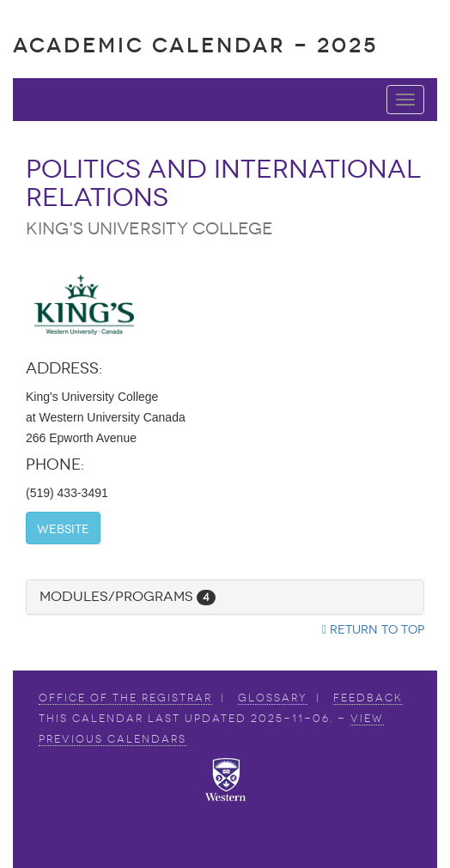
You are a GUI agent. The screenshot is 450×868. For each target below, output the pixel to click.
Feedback (368, 698)
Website (63, 529)
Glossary (273, 698)
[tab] (225, 597)
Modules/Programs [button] (128, 596)
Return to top (373, 630)
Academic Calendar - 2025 (195, 45)
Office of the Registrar (125, 698)
